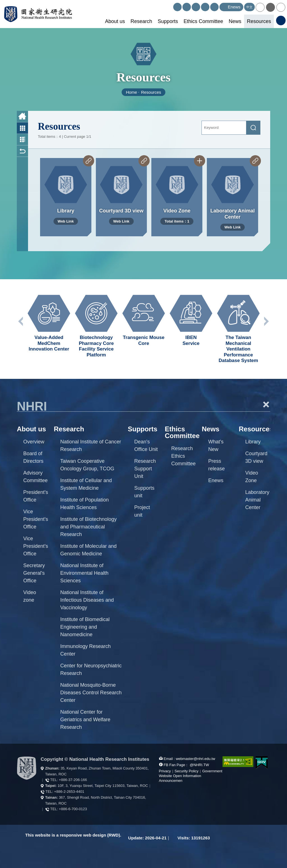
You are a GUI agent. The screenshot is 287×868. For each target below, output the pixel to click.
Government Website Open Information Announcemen (191, 776)
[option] (49, 323)
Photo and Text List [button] (22, 140)
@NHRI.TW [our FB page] (199, 765)
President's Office (36, 496)
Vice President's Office (36, 519)
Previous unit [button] (21, 321)
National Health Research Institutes (38, 14)
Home (131, 92)
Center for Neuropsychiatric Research (91, 669)
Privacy (165, 771)
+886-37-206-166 (73, 780)
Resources (259, 21)
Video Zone (252, 477)
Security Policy (187, 771)
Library (253, 442)
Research (141, 21)
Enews (216, 480)
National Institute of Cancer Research (91, 446)
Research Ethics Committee (183, 456)
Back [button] (22, 151)
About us (115, 21)
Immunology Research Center (85, 650)
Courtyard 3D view (256, 457)
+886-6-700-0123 (73, 809)
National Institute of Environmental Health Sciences (84, 573)
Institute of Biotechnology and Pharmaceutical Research (88, 527)
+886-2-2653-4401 (69, 792)
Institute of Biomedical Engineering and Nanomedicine (85, 627)
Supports (168, 21)
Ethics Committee (203, 21)
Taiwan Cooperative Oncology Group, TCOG (87, 465)
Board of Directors (33, 457)
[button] (260, 7)
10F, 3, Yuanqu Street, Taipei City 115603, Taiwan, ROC (103, 786)
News (235, 21)
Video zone (30, 596)
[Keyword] (224, 128)
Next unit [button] (266, 321)
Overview (34, 442)
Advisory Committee (35, 477)
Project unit (142, 511)
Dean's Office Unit (146, 446)
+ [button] (266, 404)
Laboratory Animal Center (257, 500)
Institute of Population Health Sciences (85, 504)
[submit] (253, 128)
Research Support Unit (145, 469)
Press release (217, 465)
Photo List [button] (22, 128)
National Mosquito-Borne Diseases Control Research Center (91, 693)
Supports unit (144, 492)
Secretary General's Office (34, 573)
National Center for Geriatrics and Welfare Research (85, 720)
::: (171, 5)
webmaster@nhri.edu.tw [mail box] (195, 759)
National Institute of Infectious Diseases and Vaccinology (87, 600)
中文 (249, 7)
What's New (216, 446)
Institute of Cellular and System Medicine (86, 484)
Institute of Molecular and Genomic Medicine (88, 550)
